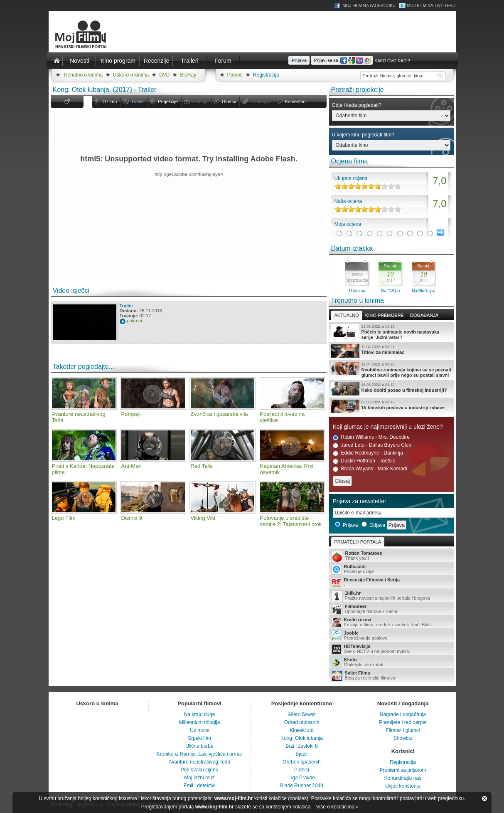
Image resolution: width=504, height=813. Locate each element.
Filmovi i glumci (403, 730)
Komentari (295, 101)
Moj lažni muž (199, 778)
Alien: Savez (302, 714)
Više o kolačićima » (338, 807)
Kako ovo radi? (392, 61)
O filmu (110, 101)
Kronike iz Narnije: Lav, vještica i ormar (200, 754)
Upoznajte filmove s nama (391, 609)
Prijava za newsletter (360, 501)
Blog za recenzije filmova (391, 676)
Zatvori (484, 798)
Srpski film (199, 738)
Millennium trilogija (200, 722)
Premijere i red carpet (403, 722)
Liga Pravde (302, 778)
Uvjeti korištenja (403, 786)
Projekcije (168, 101)
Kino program (118, 61)
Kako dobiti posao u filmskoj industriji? (391, 389)
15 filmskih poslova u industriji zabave (391, 406)
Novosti (80, 61)
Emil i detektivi (200, 786)
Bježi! (301, 754)
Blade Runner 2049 (301, 786)
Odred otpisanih (302, 722)
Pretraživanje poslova (391, 636)
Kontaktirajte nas (403, 778)
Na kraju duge (200, 714)
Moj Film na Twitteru (431, 6)
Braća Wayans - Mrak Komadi (370, 469)
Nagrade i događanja (403, 714)
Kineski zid (301, 730)
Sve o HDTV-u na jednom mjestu (391, 649)
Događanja (424, 315)
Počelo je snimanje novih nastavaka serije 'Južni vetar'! (391, 332)
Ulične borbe (199, 746)
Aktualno (347, 315)
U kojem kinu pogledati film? (363, 135)
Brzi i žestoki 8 (301, 746)
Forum (223, 61)
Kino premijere (385, 315)
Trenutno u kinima (83, 75)
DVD (164, 75)
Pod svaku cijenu (200, 770)
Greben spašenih (301, 762)
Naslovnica (57, 61)
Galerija (200, 101)
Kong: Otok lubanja (302, 738)
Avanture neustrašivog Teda (199, 762)
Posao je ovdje (391, 569)
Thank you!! (391, 556)
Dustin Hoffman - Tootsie (364, 461)
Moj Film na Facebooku (369, 6)
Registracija (266, 75)
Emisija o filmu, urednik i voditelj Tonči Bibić (391, 623)
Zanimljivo (261, 101)
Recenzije (156, 61)
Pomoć (235, 75)
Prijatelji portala (358, 542)
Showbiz (403, 738)
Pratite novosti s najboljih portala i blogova (391, 596)
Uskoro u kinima (131, 75)
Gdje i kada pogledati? (357, 105)
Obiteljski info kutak (391, 662)
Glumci (229, 101)
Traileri (189, 61)
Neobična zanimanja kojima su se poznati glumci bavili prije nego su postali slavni (391, 370)
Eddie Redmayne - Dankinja (368, 453)
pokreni (135, 321)
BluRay (188, 75)
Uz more (199, 730)
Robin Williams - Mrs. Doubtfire (371, 437)
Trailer (137, 101)
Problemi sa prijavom (403, 770)
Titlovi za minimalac (391, 351)
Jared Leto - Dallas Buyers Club (372, 445)
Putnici (302, 770)
